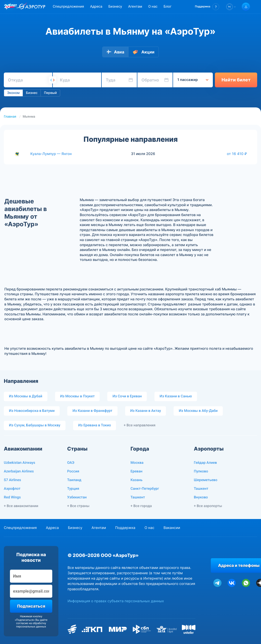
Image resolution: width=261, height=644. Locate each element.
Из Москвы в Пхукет (77, 396)
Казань (136, 480)
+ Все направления (140, 425)
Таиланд (74, 480)
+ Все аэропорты (208, 506)
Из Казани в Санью (176, 396)
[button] (207, 7)
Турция (73, 489)
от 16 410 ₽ (237, 154)
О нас (153, 7)
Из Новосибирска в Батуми (32, 411)
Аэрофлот (12, 489)
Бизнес (32, 93)
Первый (50, 93)
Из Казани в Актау (146, 411)
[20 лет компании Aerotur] (10, 7)
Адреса (96, 7)
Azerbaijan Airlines (19, 471)
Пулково (201, 471)
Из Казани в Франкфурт (92, 411)
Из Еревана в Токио (95, 425)
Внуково (201, 497)
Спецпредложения (68, 7)
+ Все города (141, 506)
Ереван (136, 471)
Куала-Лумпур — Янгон (51, 154)
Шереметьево (206, 480)
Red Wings (12, 497)
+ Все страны (78, 506)
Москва (137, 463)
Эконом (13, 93)
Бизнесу (115, 7)
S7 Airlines (12, 480)
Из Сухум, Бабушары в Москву (35, 425)
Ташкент (138, 497)
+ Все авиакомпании (21, 506)
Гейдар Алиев (205, 463)
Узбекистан (77, 497)
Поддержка (125, 528)
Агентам (135, 7)
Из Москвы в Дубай (26, 396)
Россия (73, 471)
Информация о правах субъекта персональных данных (116, 601)
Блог (168, 7)
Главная (10, 117)
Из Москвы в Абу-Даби (198, 411)
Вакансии (172, 528)
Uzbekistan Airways (19, 463)
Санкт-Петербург (145, 489)
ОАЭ (71, 463)
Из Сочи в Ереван (127, 396)
